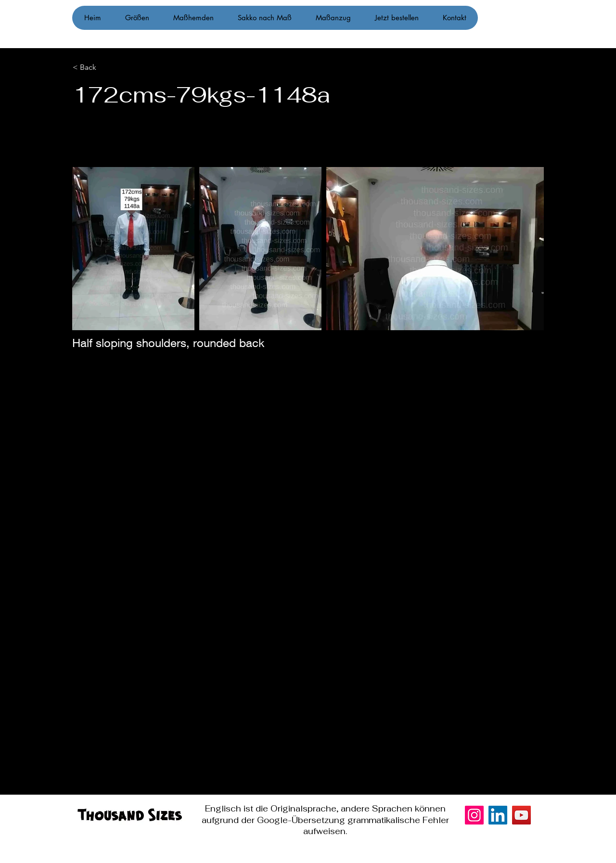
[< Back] (122, 67)
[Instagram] (596, 432)
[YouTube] (521, 815)
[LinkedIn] (498, 815)
